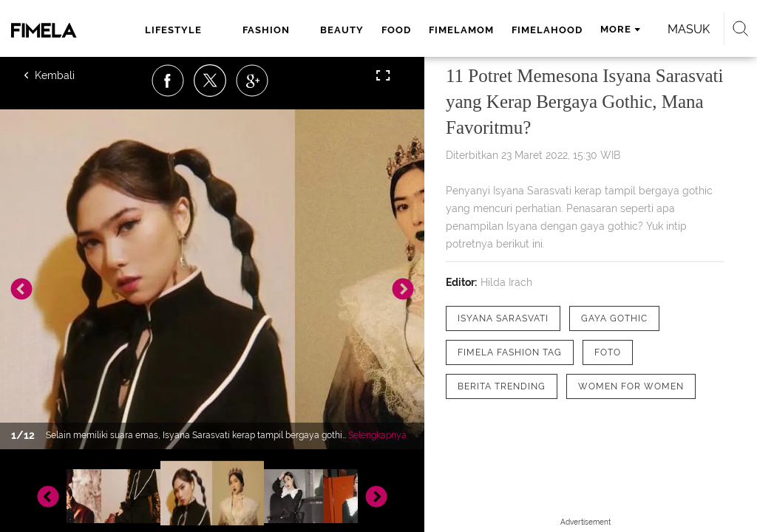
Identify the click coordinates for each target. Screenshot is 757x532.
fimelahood (547, 30)
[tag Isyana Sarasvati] (503, 318)
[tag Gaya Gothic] (614, 318)
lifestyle (173, 30)
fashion (266, 30)
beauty (342, 30)
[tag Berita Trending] (502, 386)
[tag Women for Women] (631, 386)
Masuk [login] (689, 29)
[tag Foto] (608, 352)
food (396, 30)
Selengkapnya (377, 435)
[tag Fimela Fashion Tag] (510, 352)
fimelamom (461, 30)
